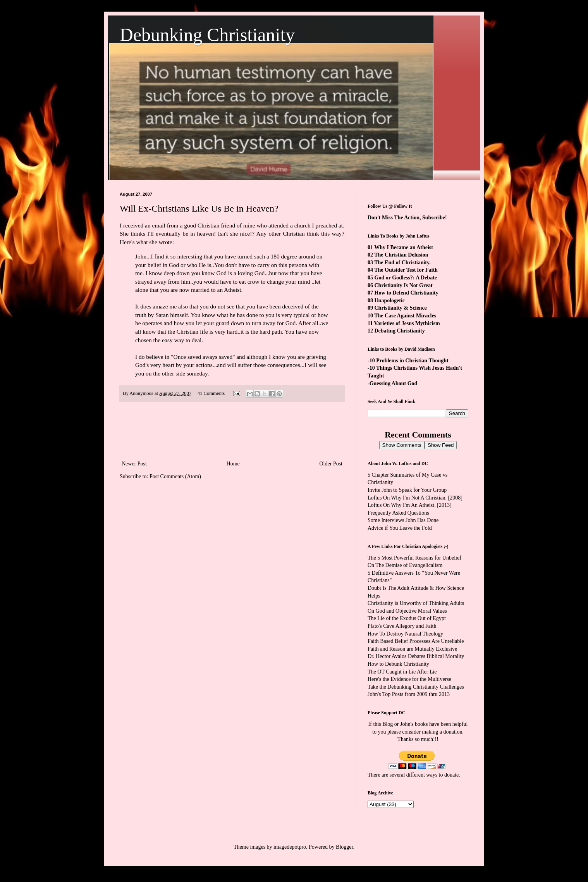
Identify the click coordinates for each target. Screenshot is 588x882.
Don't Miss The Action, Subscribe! (407, 218)
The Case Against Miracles (405, 316)
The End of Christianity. (402, 263)
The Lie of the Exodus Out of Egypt (407, 618)
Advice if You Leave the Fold (400, 528)
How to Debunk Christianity (398, 664)
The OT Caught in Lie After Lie (402, 672)
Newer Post (134, 464)
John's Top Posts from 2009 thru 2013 (409, 694)
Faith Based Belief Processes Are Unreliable (416, 641)
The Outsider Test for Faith (406, 270)
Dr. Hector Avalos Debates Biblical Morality (416, 656)
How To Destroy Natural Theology (405, 634)
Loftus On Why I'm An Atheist (401, 505)
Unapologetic (390, 301)
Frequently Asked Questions (398, 513)
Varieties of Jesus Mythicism (407, 323)
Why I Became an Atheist (404, 247)
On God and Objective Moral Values (407, 611)
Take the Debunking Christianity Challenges (416, 687)
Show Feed (441, 445)
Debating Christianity (400, 331)
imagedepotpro (290, 847)
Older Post (331, 464)
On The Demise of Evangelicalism (405, 565)
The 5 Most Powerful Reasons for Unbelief (414, 558)
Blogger (344, 847)
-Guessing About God (392, 383)
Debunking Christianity (207, 35)
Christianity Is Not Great (404, 285)
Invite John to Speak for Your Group (407, 490)
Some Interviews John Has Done (403, 520)
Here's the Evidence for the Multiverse (409, 679)
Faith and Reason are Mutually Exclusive (412, 649)
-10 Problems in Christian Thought (408, 361)
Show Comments (402, 445)
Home (233, 464)
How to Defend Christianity (407, 293)
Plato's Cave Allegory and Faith (402, 626)
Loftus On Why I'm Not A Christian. (407, 498)
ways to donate (442, 775)
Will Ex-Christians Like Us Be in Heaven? (199, 208)
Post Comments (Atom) (175, 476)
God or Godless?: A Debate (406, 278)
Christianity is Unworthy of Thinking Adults (416, 603)
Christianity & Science (401, 308)
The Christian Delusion (401, 255)
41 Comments (211, 393)
